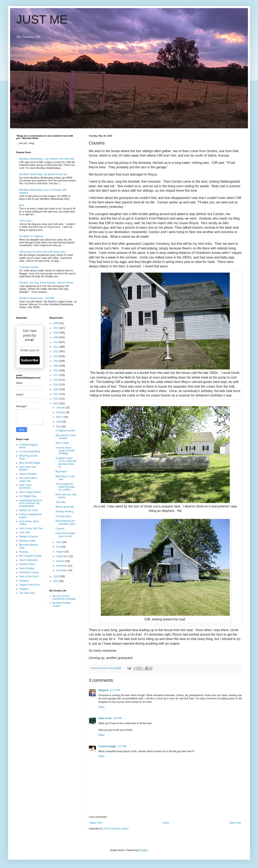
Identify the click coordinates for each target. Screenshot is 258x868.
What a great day (65, 507)
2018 (56, 380)
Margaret (104, 690)
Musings (24, 552)
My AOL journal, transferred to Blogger (64, 597)
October (61, 561)
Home (166, 823)
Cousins (60, 529)
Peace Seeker (27, 568)
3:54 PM (117, 718)
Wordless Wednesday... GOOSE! (37, 298)
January (61, 408)
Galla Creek (105, 718)
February (61, 412)
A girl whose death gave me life (65, 535)
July (59, 547)
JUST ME (42, 19)
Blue (22, 205)
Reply (101, 707)
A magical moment (65, 431)
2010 (56, 342)
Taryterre (24, 589)
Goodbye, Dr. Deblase (31, 236)
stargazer (24, 581)
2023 (56, 404)
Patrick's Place (27, 564)
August (60, 552)
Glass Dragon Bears (30, 492)
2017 (56, 375)
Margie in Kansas (29, 536)
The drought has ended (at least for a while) (65, 487)
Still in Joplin (62, 443)
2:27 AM (122, 746)
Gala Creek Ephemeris (25, 486)
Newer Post (96, 823)
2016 (56, 370)
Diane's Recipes (28, 474)
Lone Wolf (25, 532)
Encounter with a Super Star (28, 479)
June (59, 542)
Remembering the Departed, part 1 (66, 522)
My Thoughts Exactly (30, 556)
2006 (56, 323)
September (62, 556)
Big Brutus (61, 472)
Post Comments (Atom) (116, 829)
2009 (56, 337)
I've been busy (63, 516)
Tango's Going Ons (29, 585)
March (60, 417)
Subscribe (30, 360)
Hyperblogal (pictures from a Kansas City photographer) (31, 503)
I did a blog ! (26, 221)
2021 (56, 394)
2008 (56, 333)
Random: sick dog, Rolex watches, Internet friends (46, 283)
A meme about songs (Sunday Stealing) (65, 451)
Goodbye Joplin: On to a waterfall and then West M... (66, 463)
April (59, 422)
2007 (56, 328)
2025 (56, 581)
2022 (56, 399)
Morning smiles (27, 541)
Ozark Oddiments (29, 560)
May (59, 427)
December (62, 570)
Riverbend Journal (29, 572)
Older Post (235, 823)
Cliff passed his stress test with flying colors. (43, 252)
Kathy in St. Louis (29, 510)
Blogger (143, 850)
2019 (56, 385)
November (62, 566)
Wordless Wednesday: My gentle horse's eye (43, 174)
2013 (56, 356)
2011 (56, 347)
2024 (56, 576)
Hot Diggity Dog (28, 496)
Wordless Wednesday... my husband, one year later (47, 159)
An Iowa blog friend (30, 452)
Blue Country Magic (30, 463)
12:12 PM (115, 690)
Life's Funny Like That (31, 528)
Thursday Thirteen (29, 267)
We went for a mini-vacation (66, 437)
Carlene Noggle (107, 746)
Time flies (61, 502)
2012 (56, 351)
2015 (56, 366)
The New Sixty (27, 593)
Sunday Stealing (64, 511)
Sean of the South (29, 576)
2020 (56, 389)
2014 (56, 361)
